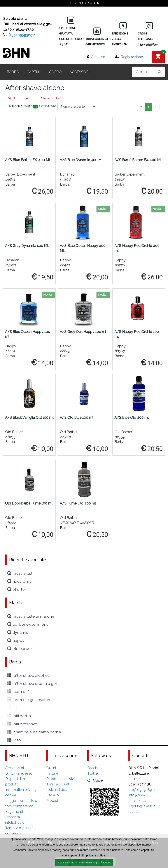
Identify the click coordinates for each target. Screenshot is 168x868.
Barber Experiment (28, 624)
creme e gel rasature (30, 700)
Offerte (16, 589)
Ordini (51, 768)
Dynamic (18, 632)
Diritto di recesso (19, 773)
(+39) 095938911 (22, 35)
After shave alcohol (52, 98)
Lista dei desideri (60, 790)
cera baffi (19, 691)
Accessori (80, 72)
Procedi (52, 801)
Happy (16, 640)
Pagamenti (14, 812)
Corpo (55, 72)
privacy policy (95, 857)
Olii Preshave (22, 724)
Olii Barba (19, 716)
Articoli (11, 98)
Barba (13, 72)
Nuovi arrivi (20, 581)
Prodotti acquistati (61, 779)
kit (13, 708)
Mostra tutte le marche (31, 616)
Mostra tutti (20, 573)
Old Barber (20, 648)
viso (14, 740)
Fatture (52, 773)
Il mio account (58, 784)
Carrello (53, 795)
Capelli (34, 72)
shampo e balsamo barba (34, 732)
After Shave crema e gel (32, 683)
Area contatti (16, 768)
